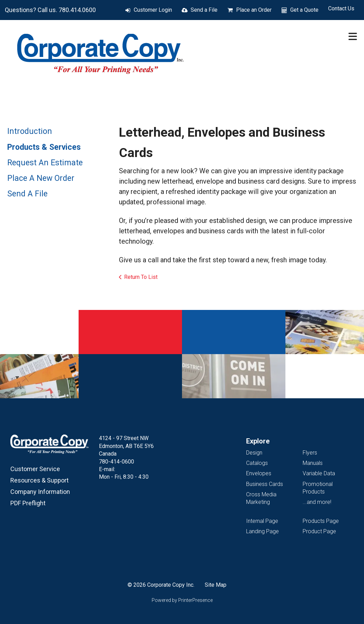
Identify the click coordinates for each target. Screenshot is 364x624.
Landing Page (262, 531)
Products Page (321, 521)
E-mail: (107, 469)
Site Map (216, 585)
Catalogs (257, 463)
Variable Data (319, 473)
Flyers (310, 453)
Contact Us (341, 8)
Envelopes (259, 473)
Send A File (27, 194)
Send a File (204, 10)
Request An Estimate (45, 163)
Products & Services (44, 147)
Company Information (40, 492)
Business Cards (265, 484)
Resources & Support (39, 480)
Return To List (141, 277)
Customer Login (153, 10)
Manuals (313, 463)
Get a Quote (304, 10)
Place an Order (254, 10)
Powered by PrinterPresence (182, 600)
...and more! (317, 502)
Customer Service (35, 469)
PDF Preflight (28, 503)
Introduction (30, 131)
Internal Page (262, 521)
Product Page (319, 531)
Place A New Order (41, 178)
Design (254, 453)
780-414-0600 (117, 462)
